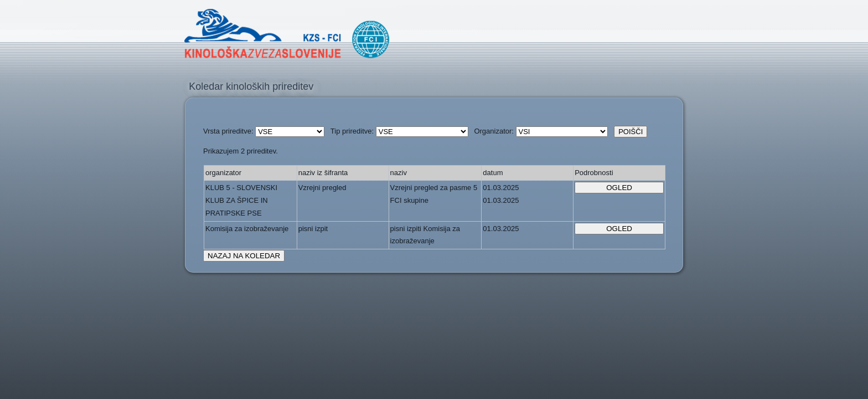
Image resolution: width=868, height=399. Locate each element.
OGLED (619, 188)
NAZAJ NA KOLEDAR (244, 256)
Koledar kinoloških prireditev (251, 86)
